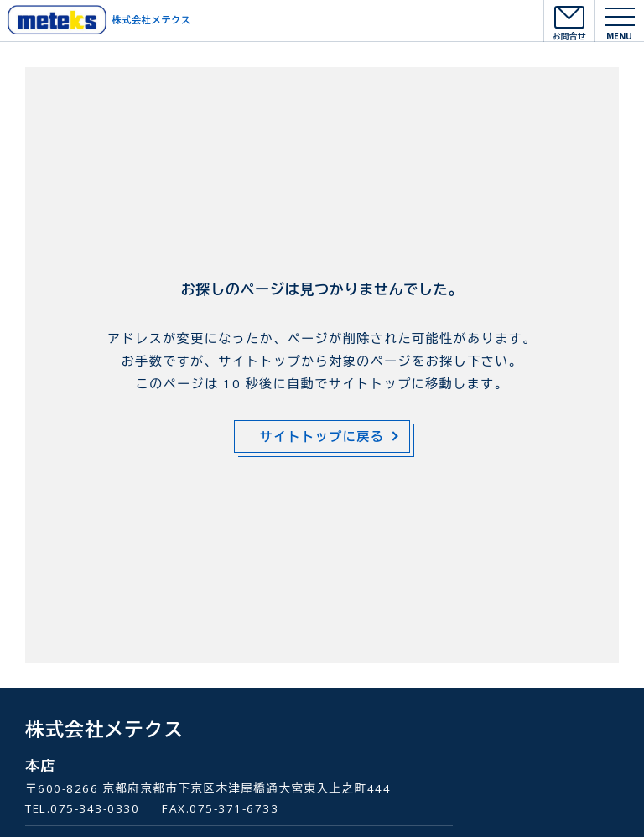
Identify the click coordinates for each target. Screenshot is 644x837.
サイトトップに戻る (322, 436)
